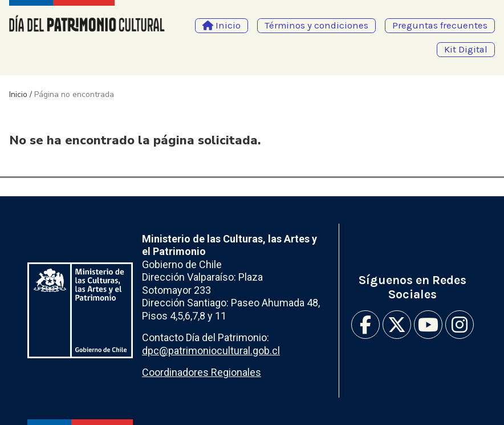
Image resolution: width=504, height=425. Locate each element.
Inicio (18, 94)
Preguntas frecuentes (440, 25)
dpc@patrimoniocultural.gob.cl (211, 351)
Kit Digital (466, 49)
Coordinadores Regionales (202, 372)
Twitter (397, 325)
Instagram (460, 325)
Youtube (428, 325)
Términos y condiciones (316, 25)
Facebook (365, 325)
